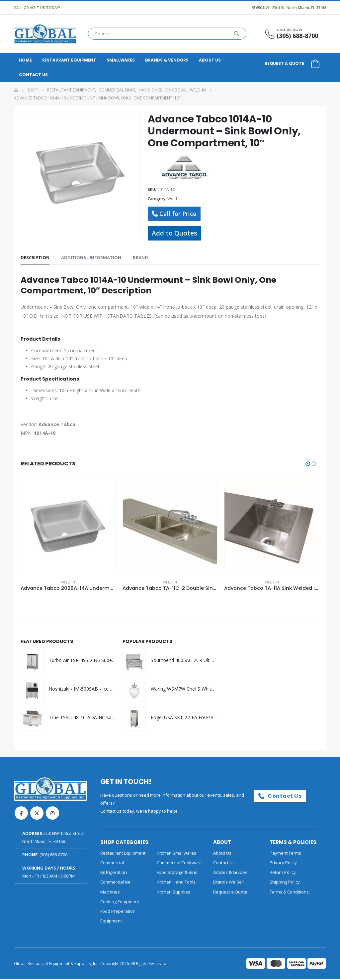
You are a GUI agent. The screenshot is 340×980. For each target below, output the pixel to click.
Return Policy (283, 873)
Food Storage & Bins (177, 873)
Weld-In (174, 199)
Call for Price (174, 214)
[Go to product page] (68, 527)
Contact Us (33, 75)
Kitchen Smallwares (176, 854)
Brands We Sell (228, 883)
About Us (210, 60)
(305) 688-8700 (53, 855)
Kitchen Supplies (173, 893)
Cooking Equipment (120, 902)
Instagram (52, 814)
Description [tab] (35, 257)
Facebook (21, 814)
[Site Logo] (45, 34)
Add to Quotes (174, 233)
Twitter (37, 814)
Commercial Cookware (179, 863)
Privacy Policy (283, 863)
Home (25, 60)
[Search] (237, 34)
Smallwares (121, 60)
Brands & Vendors (167, 60)
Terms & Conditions (289, 893)
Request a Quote (284, 63)
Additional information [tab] (91, 257)
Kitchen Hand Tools (176, 883)
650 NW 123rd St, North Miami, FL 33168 (291, 7)
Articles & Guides (230, 873)
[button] (308, 464)
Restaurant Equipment (69, 60)
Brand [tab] (140, 257)
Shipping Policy (285, 883)
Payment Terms (285, 854)
